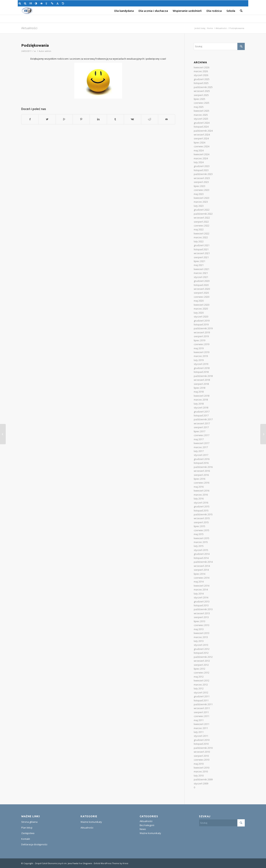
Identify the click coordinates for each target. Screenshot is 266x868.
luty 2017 (199, 451)
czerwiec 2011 (202, 716)
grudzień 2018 (202, 368)
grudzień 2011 (202, 696)
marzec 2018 (201, 400)
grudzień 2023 (202, 166)
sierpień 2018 (201, 384)
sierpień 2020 (201, 293)
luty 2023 (199, 206)
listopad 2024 (201, 127)
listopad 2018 (201, 372)
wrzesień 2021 (202, 253)
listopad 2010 (201, 744)
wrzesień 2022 (202, 218)
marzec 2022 (201, 237)
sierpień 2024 (201, 138)
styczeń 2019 (201, 364)
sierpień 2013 (201, 617)
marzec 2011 (201, 728)
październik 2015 (203, 514)
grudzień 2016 (202, 459)
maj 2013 (199, 629)
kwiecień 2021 (202, 269)
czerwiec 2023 (202, 190)
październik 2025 (203, 87)
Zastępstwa (28, 833)
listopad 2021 (201, 249)
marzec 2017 (201, 447)
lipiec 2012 (199, 669)
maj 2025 (199, 107)
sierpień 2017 (201, 427)
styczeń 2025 (201, 119)
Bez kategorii (147, 825)
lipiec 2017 (199, 431)
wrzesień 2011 (202, 708)
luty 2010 (199, 776)
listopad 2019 (201, 324)
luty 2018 (199, 404)
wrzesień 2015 (202, 518)
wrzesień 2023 (202, 178)
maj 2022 (199, 229)
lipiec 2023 (199, 186)
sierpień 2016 (201, 475)
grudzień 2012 (202, 649)
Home (210, 28)
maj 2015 (199, 534)
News (143, 829)
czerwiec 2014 (202, 578)
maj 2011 (199, 720)
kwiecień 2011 (202, 724)
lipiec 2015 (199, 526)
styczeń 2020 (201, 317)
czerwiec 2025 (202, 103)
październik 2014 (203, 562)
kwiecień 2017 (202, 443)
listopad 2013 (201, 605)
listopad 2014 (201, 558)
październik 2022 (203, 214)
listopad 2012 (201, 653)
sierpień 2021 (201, 257)
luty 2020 (199, 313)
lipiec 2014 (199, 574)
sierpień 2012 (201, 665)
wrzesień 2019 (202, 332)
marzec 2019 (201, 356)
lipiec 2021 (199, 261)
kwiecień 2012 (202, 680)
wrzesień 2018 (202, 380)
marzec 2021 (201, 273)
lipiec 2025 (199, 99)
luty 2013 (199, 641)
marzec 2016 (201, 495)
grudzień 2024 (202, 123)
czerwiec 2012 (202, 673)
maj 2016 (199, 487)
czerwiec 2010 (202, 760)
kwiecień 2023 (202, 198)
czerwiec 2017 (202, 435)
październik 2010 (203, 748)
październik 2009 (203, 779)
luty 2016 (199, 499)
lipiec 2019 (199, 340)
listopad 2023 (201, 170)
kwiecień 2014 (202, 586)
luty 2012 (199, 688)
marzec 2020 (201, 309)
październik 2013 (203, 609)
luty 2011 (199, 732)
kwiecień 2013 (202, 633)
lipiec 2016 (199, 479)
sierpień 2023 (201, 182)
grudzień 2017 (202, 412)
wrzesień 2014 (202, 566)
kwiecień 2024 (202, 154)
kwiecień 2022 (202, 233)
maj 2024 (199, 150)
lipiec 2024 (199, 142)
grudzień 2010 (202, 740)
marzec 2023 (201, 202)
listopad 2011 (201, 700)
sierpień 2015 (201, 522)
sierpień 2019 (201, 336)
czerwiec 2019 (202, 344)
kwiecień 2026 (202, 67)
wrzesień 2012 (202, 661)
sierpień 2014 (201, 570)
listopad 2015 (201, 511)
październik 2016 (203, 467)
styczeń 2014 (201, 597)
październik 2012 (203, 657)
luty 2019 (199, 360)
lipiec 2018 (199, 388)
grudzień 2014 (202, 554)
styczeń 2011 (201, 736)
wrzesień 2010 (202, 752)
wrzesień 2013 (202, 613)
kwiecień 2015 (202, 538)
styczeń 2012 (201, 692)
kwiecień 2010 (202, 768)
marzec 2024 (201, 158)
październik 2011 (203, 704)
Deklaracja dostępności (34, 844)
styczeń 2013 (201, 645)
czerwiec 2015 (202, 530)
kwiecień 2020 (202, 305)
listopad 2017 (201, 415)
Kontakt (26, 839)
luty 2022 (199, 241)
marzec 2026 (201, 71)
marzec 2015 (201, 542)
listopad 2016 (201, 463)
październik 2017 (203, 419)
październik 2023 (203, 174)
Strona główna (29, 822)
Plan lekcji (27, 828)
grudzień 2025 (202, 79)
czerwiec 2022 (202, 226)
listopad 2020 (201, 285)
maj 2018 (199, 392)
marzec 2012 (201, 685)
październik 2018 (203, 376)
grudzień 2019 (202, 321)
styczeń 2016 (201, 503)
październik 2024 (203, 131)
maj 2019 (199, 348)
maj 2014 (199, 582)
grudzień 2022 (202, 210)
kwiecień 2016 (202, 491)
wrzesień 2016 (202, 471)
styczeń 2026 (201, 75)
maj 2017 (199, 439)
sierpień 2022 (201, 222)
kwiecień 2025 (202, 111)
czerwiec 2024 (202, 146)
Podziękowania (35, 45)
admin (48, 51)
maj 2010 (199, 764)
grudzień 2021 (202, 245)
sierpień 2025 (201, 95)
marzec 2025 (201, 115)
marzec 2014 (201, 589)
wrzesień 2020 (202, 289)
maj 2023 (199, 194)
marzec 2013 (201, 637)
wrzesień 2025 (202, 91)
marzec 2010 (201, 771)
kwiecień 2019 (202, 352)
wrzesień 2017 (202, 423)
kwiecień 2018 (202, 396)
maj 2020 (199, 301)
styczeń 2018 (201, 408)
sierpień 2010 (201, 756)
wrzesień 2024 (202, 135)
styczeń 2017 (201, 455)
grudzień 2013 (202, 601)
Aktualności (29, 28)
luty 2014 (199, 594)
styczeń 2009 (201, 783)
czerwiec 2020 (202, 297)
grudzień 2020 (202, 281)
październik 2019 (203, 328)
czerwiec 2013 (202, 625)
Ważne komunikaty (91, 822)
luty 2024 (199, 162)
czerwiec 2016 (202, 483)
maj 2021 (199, 265)
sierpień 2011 (201, 712)
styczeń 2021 (201, 277)
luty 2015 (199, 546)
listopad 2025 (201, 83)
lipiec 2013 (199, 621)
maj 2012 (199, 677)
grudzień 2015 (202, 506)
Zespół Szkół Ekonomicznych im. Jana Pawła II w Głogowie (63, 863)
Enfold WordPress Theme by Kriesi (111, 863)
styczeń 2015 (201, 550)
